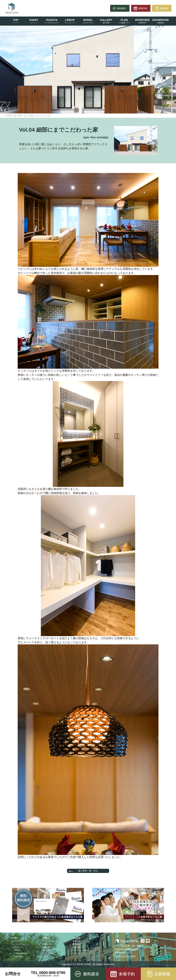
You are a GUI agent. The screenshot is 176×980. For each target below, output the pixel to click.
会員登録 (77, 947)
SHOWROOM (160, 20)
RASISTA (52, 20)
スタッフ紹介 (48, 953)
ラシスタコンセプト (20, 944)
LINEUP (70, 20)
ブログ (45, 956)
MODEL (88, 20)
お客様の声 (47, 944)
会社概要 (46, 950)
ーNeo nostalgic (20, 953)
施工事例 (46, 938)
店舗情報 (46, 947)
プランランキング (50, 941)
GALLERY (106, 20)
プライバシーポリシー (82, 950)
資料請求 (77, 944)
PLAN (124, 20)
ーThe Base (18, 956)
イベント (15, 941)
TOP (16, 20)
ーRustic (17, 950)
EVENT (34, 20)
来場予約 (77, 941)
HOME (14, 938)
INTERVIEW (142, 20)
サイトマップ (79, 953)
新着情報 (77, 938)
